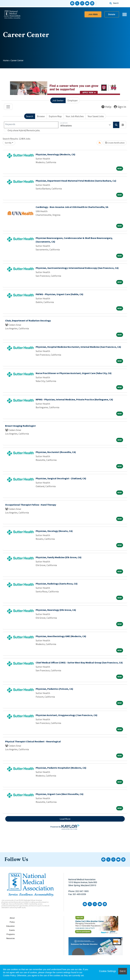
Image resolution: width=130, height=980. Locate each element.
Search (30, 116)
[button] (123, 125)
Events (12, 930)
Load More (65, 819)
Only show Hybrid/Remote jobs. (24, 130)
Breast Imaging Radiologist (20, 426)
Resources (11, 938)
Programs (11, 934)
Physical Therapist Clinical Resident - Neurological (33, 741)
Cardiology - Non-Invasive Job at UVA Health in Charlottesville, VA (72, 207)
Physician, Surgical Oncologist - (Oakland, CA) (61, 478)
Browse (41, 116)
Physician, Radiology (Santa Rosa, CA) (57, 584)
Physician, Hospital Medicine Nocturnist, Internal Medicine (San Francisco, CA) (78, 347)
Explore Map (55, 116)
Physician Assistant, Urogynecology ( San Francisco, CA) (67, 715)
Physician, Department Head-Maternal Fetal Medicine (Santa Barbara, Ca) (76, 181)
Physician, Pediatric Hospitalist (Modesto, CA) (61, 768)
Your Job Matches (75, 116)
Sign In (120, 107)
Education (11, 926)
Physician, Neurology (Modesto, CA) (55, 154)
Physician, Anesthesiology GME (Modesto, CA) (61, 636)
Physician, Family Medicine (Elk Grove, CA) (59, 557)
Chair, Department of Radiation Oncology (28, 321)
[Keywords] (31, 125)
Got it (123, 971)
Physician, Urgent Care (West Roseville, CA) (60, 794)
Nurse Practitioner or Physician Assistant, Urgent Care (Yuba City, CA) (74, 373)
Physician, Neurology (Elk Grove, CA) (56, 610)
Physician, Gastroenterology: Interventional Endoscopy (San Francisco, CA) (77, 268)
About (12, 918)
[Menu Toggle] (125, 14)
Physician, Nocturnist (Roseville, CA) (56, 452)
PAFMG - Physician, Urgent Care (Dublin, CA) (59, 294)
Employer (73, 100)
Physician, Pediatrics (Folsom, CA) (54, 689)
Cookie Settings (107, 971)
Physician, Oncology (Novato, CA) (54, 531)
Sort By (8, 143)
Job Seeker (58, 100)
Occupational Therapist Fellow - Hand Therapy (31, 505)
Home (6, 60)
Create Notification (115, 143)
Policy (12, 922)
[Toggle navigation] (8, 107)
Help (106, 107)
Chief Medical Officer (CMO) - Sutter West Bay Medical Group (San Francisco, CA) (79, 663)
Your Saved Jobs (96, 116)
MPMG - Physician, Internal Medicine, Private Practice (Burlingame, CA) (74, 399)
